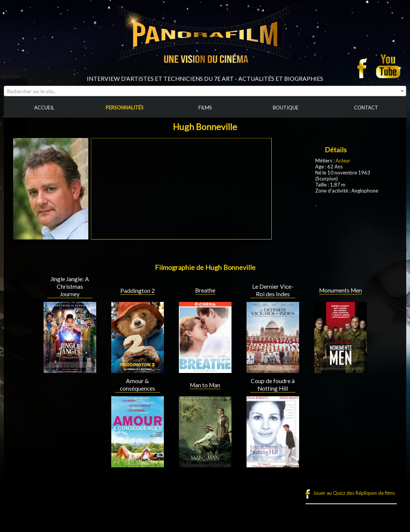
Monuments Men (340, 290)
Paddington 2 (138, 291)
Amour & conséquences (138, 385)
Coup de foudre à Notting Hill (273, 385)
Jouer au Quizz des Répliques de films (354, 493)
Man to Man (205, 385)
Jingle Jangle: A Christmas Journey (70, 286)
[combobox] (205, 91)
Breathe (205, 290)
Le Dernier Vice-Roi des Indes (273, 290)
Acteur (343, 161)
